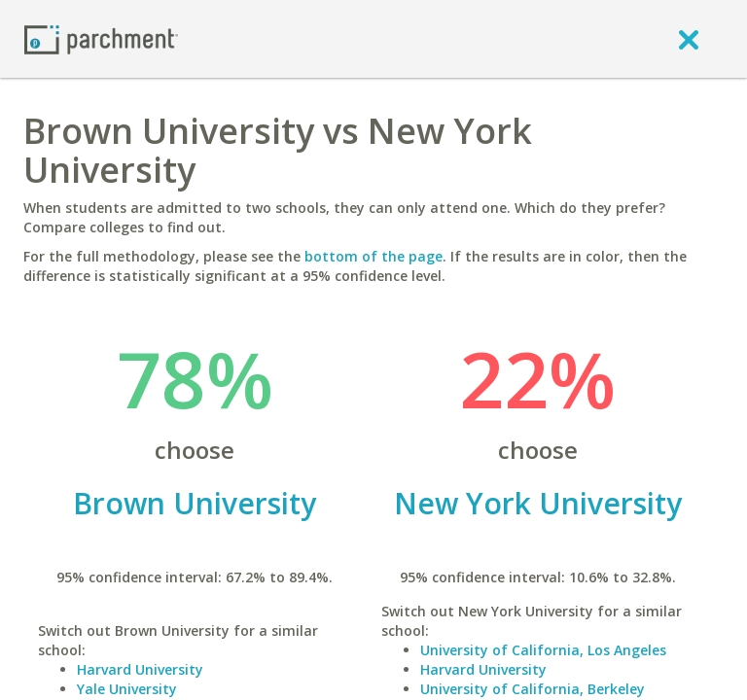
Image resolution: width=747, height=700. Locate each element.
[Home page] (101, 38)
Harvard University (140, 669)
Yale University (127, 689)
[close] (689, 39)
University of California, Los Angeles (543, 650)
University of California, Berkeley (533, 689)
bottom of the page (373, 256)
